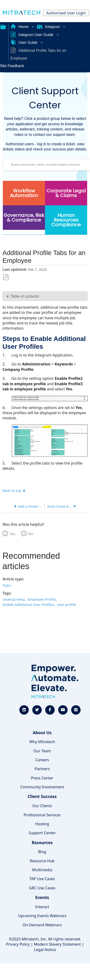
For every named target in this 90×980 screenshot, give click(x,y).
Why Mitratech (42, 742)
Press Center (42, 778)
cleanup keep (14, 599)
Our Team (42, 751)
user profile (67, 604)
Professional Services (42, 815)
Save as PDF (6, 277)
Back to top (12, 490)
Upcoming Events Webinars (42, 916)
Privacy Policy (18, 944)
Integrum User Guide (32, 35)
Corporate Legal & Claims (66, 193)
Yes (12, 534)
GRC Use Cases (42, 888)
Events (42, 897)
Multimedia (42, 870)
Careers (42, 760)
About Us (42, 733)
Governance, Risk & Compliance (24, 218)
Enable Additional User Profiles (28, 604)
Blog (42, 852)
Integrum (49, 27)
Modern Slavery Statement (57, 944)
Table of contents (25, 296)
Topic (7, 585)
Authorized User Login (66, 13)
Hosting (42, 824)
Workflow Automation (24, 193)
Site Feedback (12, 66)
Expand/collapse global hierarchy (3, 26)
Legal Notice (45, 950)
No (31, 534)
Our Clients (42, 806)
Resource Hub (42, 861)
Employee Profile (42, 599)
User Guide (25, 43)
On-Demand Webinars (42, 925)
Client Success (42, 796)
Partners (42, 769)
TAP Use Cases (42, 879)
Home (20, 27)
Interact (42, 907)
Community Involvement (42, 787)
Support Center (42, 833)
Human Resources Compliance (66, 220)
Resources (42, 842)
